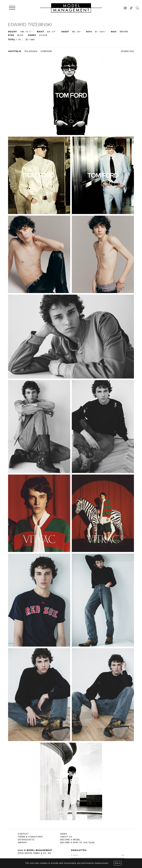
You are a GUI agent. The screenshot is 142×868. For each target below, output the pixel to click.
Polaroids (31, 51)
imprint (23, 843)
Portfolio (15, 51)
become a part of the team (77, 843)
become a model (71, 840)
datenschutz (26, 840)
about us (66, 837)
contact (23, 834)
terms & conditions (30, 837)
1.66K (30, 40)
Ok (123, 855)
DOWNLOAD (127, 51)
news (64, 834)
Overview (46, 51)
